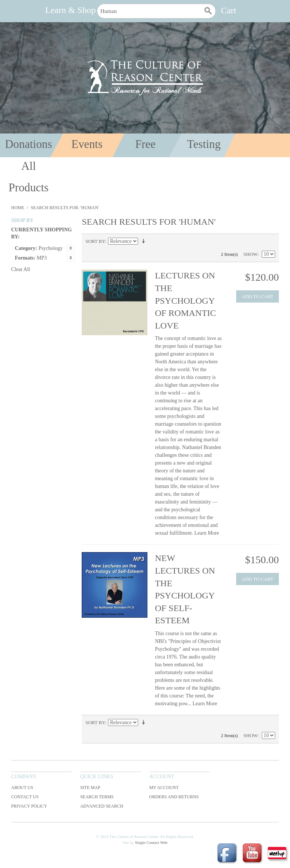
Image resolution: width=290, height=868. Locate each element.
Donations (29, 144)
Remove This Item (71, 248)
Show (251, 254)
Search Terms (97, 797)
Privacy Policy (29, 806)
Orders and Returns (174, 797)
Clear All (21, 269)
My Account (164, 788)
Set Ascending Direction (145, 241)
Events (87, 144)
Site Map (90, 788)
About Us (22, 788)
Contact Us (25, 797)
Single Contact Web (151, 842)
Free (145, 144)
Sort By (95, 241)
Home (18, 208)
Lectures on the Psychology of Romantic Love (185, 300)
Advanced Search (102, 806)
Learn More (206, 533)
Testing (204, 144)
